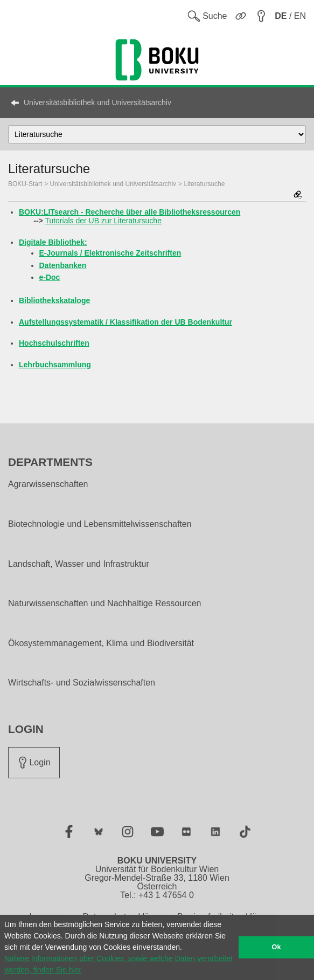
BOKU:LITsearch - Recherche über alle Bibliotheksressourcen (130, 212)
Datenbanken (63, 265)
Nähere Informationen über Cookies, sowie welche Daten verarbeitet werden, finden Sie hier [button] (118, 964)
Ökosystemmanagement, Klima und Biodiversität (101, 643)
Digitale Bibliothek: (53, 242)
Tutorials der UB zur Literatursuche (103, 221)
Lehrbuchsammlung (55, 365)
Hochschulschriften (54, 343)
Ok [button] (277, 947)
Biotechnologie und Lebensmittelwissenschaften (100, 524)
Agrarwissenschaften (48, 484)
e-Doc (50, 277)
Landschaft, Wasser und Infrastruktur (79, 564)
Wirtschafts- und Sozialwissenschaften (82, 683)
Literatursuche (204, 184)
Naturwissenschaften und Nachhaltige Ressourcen (104, 604)
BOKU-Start (25, 184)
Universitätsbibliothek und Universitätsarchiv (97, 102)
